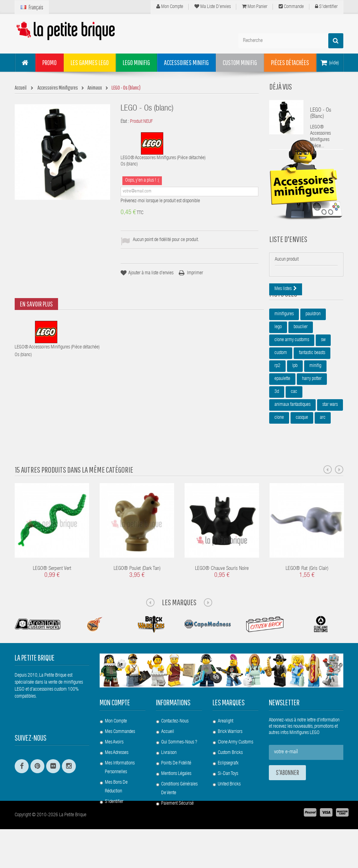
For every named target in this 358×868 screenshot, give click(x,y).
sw (323, 381)
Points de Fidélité (176, 783)
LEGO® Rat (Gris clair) (307, 589)
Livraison (169, 772)
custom (281, 394)
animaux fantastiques (292, 445)
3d (277, 432)
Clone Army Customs (235, 762)
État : (125, 122)
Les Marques (179, 622)
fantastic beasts (312, 394)
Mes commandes (120, 751)
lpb (295, 407)
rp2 (277, 407)
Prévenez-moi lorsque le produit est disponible (160, 201)
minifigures (284, 355)
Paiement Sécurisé (177, 823)
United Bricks (229, 804)
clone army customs (292, 381)
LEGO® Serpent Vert (52, 589)
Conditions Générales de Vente (179, 808)
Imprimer (195, 273)
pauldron (313, 355)
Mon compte (170, 7)
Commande (291, 7)
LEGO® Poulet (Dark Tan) (137, 589)
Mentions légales (176, 793)
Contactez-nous (175, 741)
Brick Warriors (230, 751)
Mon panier (255, 7)
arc (323, 458)
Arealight (225, 741)
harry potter (312, 419)
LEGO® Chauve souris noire (222, 589)
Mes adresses (117, 772)
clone (279, 458)
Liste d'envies (288, 263)
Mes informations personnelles (120, 787)
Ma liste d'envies (213, 7)
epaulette (282, 419)
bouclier (301, 368)
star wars (330, 445)
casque (302, 458)
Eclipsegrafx (228, 783)
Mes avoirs (114, 762)
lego (278, 368)
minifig (315, 407)
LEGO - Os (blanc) (321, 114)
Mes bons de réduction (116, 807)
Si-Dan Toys (228, 793)
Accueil (168, 751)
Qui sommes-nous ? (179, 762)
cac (294, 432)
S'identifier (326, 7)
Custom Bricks (230, 772)
